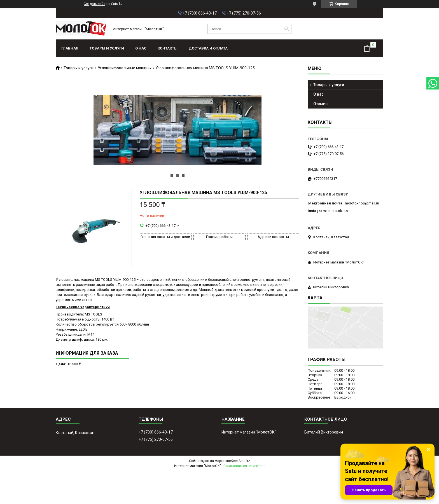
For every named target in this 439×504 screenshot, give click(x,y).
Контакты (168, 48)
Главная (70, 48)
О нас (141, 48)
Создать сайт (94, 4)
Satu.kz (244, 461)
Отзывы (321, 104)
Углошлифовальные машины (125, 68)
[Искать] (287, 29)
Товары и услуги (107, 48)
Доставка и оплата (208, 48)
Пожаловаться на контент (244, 466)
